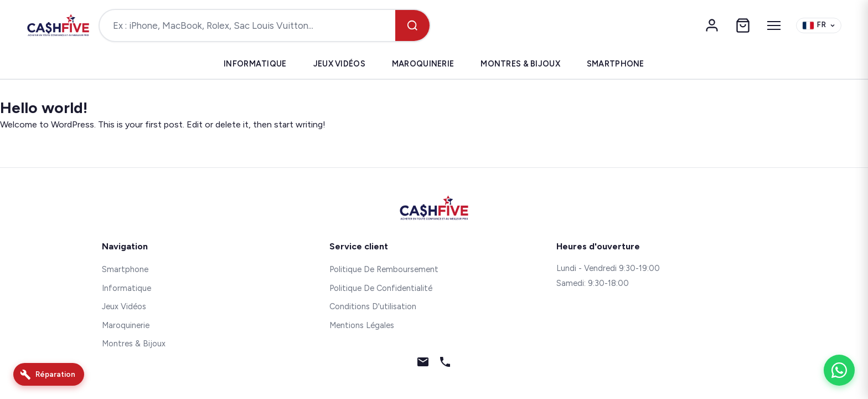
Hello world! (44, 108)
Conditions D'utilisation (373, 306)
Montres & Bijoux (520, 64)
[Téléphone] (445, 364)
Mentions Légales (362, 325)
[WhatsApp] (839, 370)
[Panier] (743, 25)
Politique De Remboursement (384, 269)
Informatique (255, 64)
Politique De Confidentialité (381, 288)
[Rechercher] (412, 25)
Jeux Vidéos (339, 64)
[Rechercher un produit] (247, 25)
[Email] (423, 364)
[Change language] (819, 26)
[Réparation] (49, 374)
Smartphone (616, 64)
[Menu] (774, 25)
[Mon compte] (712, 25)
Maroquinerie (423, 64)
